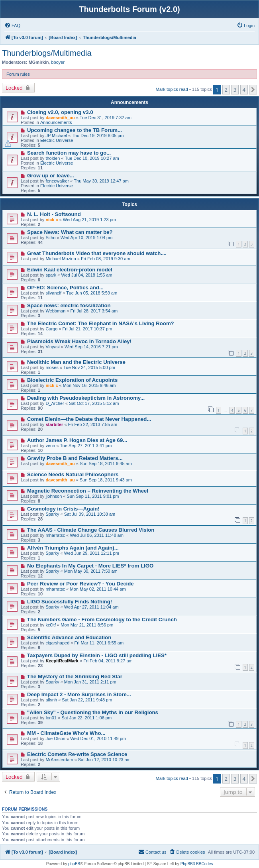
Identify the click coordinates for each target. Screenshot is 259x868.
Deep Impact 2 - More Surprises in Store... (79, 694)
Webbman (55, 311)
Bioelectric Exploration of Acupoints (72, 380)
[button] (253, 90)
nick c (52, 220)
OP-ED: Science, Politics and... (65, 288)
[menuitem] (12, 26)
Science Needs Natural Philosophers (73, 474)
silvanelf (53, 293)
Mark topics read (172, 89)
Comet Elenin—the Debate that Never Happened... (89, 419)
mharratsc (55, 535)
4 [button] (244, 90)
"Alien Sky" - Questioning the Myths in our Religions (93, 712)
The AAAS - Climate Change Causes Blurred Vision (91, 530)
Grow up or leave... (51, 176)
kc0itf (51, 625)
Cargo (51, 329)
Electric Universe (57, 140)
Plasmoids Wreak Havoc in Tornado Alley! (79, 341)
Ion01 (51, 718)
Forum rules (18, 74)
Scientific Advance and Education (69, 637)
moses (52, 367)
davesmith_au (60, 118)
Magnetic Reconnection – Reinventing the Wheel (88, 491)
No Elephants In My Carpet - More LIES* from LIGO (90, 566)
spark (51, 275)
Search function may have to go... (69, 153)
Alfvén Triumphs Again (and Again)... (73, 548)
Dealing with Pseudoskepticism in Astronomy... (86, 398)
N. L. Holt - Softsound (54, 214)
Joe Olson (55, 738)
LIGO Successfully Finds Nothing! (70, 602)
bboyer (58, 62)
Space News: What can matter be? (70, 232)
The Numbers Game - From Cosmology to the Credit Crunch (102, 620)
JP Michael (56, 136)
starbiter (54, 424)
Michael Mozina (61, 259)
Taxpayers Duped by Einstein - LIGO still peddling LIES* (97, 655)
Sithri (50, 238)
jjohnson (54, 496)
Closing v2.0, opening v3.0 (60, 112)
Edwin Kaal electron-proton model (70, 270)
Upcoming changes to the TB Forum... (75, 130)
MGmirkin (39, 62)
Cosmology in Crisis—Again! (63, 509)
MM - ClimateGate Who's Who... (66, 733)
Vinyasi (52, 347)
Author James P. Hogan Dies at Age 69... (77, 440)
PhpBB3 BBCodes (197, 864)
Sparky (52, 514)
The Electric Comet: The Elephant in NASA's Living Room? (101, 323)
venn (50, 446)
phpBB (74, 864)
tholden (53, 158)
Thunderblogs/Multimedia (47, 53)
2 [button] (226, 90)
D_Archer (55, 403)
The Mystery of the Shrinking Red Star (75, 677)
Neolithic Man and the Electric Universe (76, 362)
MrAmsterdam (59, 760)
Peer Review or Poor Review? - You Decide (80, 584)
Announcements (56, 122)
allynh (51, 700)
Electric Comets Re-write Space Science (77, 754)
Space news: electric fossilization (69, 305)
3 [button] (235, 90)
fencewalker (57, 181)
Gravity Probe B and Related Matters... (75, 458)
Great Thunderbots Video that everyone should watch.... (97, 253)
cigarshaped (57, 643)
